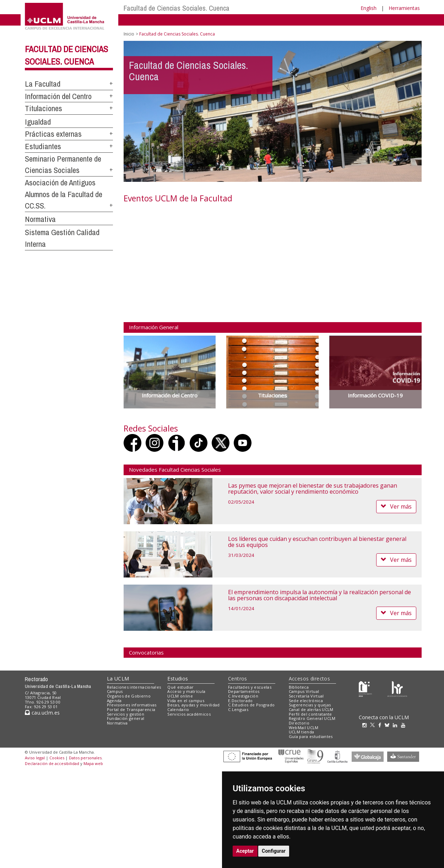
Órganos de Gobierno (129, 696)
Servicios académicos (189, 714)
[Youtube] (405, 725)
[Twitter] (374, 725)
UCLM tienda (302, 732)
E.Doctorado (240, 701)
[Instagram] (366, 725)
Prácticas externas (53, 134)
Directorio (299, 723)
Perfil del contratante (310, 714)
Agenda (114, 701)
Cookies (57, 758)
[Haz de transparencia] (365, 688)
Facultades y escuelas (250, 687)
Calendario (178, 709)
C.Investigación (243, 696)
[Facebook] (381, 725)
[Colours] (397, 688)
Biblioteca (299, 687)
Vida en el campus (186, 701)
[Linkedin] (395, 725)
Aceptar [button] (245, 851)
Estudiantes (43, 146)
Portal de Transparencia (131, 709)
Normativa (40, 219)
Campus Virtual (304, 691)
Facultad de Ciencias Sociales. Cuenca (177, 8)
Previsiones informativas (132, 705)
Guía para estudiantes (311, 736)
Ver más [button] (396, 506)
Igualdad (38, 122)
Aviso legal (35, 758)
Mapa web (93, 763)
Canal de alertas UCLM (311, 709)
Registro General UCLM (312, 718)
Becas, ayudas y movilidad (193, 705)
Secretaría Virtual (306, 696)
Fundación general (126, 718)
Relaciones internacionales (134, 687)
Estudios (178, 679)
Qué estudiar (180, 687)
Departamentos (244, 691)
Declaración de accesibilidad (52, 763)
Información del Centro (58, 96)
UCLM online (180, 696)
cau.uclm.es (42, 713)
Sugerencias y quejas (310, 705)
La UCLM (118, 679)
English (369, 8)
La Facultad (43, 84)
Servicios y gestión (126, 714)
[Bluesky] (389, 725)
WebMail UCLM (304, 728)
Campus (115, 691)
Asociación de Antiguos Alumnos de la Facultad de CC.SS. (64, 194)
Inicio (129, 34)
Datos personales (85, 758)
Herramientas (404, 8)
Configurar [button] (274, 851)
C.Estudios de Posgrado (251, 705)
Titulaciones (44, 108)
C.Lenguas (238, 709)
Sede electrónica (306, 701)
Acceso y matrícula (186, 691)
